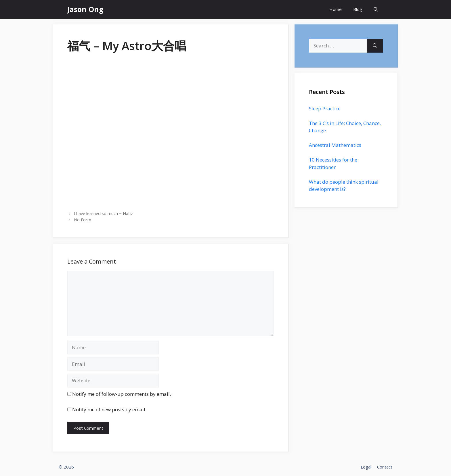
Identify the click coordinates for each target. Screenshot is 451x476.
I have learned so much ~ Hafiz (103, 213)
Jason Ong (85, 9)
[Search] (375, 46)
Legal (366, 467)
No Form (83, 220)
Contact (385, 467)
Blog (358, 9)
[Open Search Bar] (376, 9)
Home (336, 9)
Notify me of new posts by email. (109, 409)
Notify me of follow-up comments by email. (122, 394)
